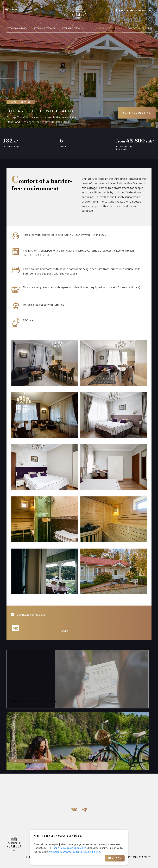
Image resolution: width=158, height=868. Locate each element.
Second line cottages (44, 28)
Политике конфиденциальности (69, 848)
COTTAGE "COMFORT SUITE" (141, 28)
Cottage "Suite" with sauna (109, 28)
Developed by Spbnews (139, 857)
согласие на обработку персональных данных (75, 852)
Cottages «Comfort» (17, 28)
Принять (115, 858)
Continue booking (137, 113)
